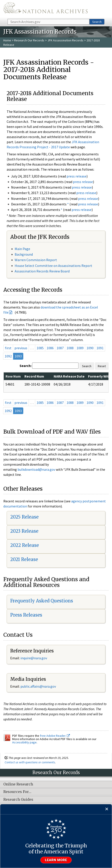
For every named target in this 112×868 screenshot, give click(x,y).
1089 (80, 348)
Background (24, 254)
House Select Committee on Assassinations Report (53, 266)
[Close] (107, 809)
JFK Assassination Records (65, 40)
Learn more (56, 860)
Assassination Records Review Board (42, 271)
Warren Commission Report (36, 260)
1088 (70, 348)
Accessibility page (24, 742)
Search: (26, 366)
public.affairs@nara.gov (38, 686)
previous (21, 348)
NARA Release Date (69, 376)
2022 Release (25, 545)
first (8, 348)
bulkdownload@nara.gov (36, 469)
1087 (60, 348)
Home (7, 40)
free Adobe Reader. (55, 736)
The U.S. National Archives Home (45, 9)
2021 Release (24, 559)
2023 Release (24, 531)
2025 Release (24, 517)
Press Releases (26, 615)
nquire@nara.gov (34, 658)
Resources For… (17, 792)
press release (77, 176)
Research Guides (18, 800)
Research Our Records (29, 40)
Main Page (22, 249)
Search (97, 22)
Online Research (18, 784)
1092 (8, 356)
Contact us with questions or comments (30, 762)
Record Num (34, 376)
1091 (100, 348)
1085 (40, 348)
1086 (50, 348)
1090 (90, 348)
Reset (102, 366)
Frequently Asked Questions (42, 601)
